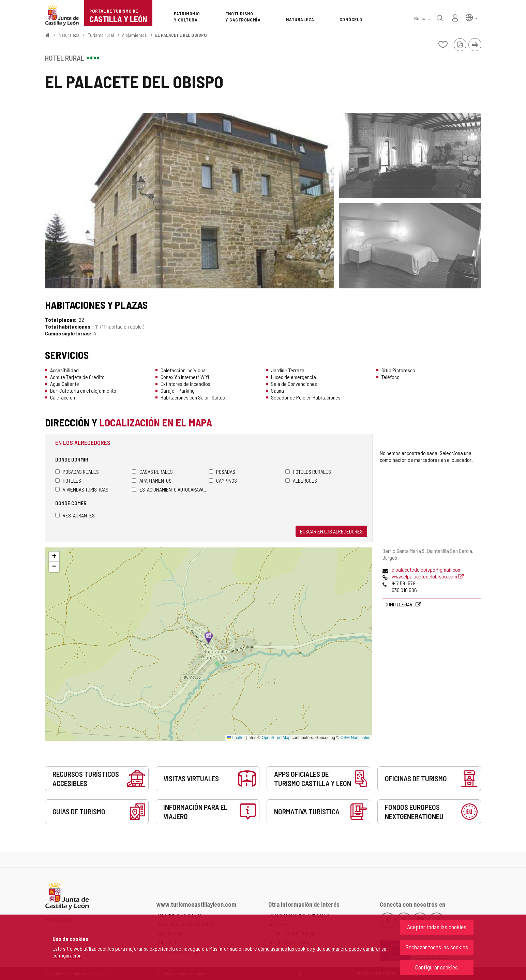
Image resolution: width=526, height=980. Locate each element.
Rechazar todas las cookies (437, 947)
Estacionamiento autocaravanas (170, 489)
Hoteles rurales (308, 472)
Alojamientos (134, 35)
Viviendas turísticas (82, 489)
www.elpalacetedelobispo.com (428, 576)
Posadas (222, 472)
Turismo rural (101, 35)
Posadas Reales (77, 472)
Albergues (301, 480)
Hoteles (68, 480)
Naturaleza (69, 35)
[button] (472, 17)
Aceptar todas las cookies (437, 927)
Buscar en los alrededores (331, 531)
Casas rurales (152, 472)
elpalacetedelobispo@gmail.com (427, 569)
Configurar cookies (437, 967)
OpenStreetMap (276, 738)
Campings (223, 480)
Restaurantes (75, 515)
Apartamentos (152, 480)
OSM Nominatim (355, 738)
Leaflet (236, 738)
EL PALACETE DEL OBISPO (181, 35)
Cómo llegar (399, 604)
